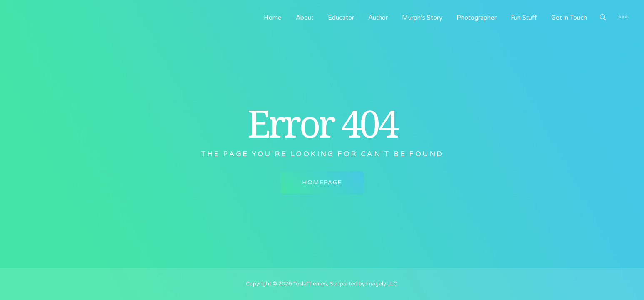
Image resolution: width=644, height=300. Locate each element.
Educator (341, 17)
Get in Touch (569, 17)
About (305, 17)
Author (378, 17)
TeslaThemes (310, 284)
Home (273, 17)
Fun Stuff (524, 17)
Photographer (477, 17)
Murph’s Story (422, 17)
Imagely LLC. (382, 284)
